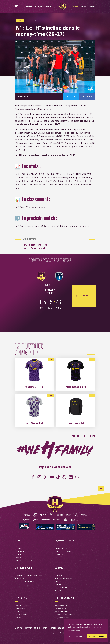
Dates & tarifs (60, 608)
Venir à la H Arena (21, 605)
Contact (91, 6)
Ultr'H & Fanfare (61, 587)
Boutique (48, 6)
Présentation (20, 548)
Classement (60, 554)
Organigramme (20, 551)
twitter (71, 97)
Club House (59, 584)
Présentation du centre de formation (29, 575)
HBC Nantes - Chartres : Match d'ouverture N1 (38, 244)
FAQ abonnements (62, 618)
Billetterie (39, 6)
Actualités (29, 6)
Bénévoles (59, 590)
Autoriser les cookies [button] (97, 636)
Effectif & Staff (61, 548)
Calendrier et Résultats (64, 551)
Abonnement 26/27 (62, 605)
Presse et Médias (21, 615)
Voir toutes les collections (83, 436)
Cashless (18, 611)
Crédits (62, 633)
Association (19, 557)
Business (75, 6)
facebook (87, 97)
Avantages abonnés (63, 611)
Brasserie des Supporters (65, 578)
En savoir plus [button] (74, 630)
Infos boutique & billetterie (65, 615)
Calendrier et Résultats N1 (25, 581)
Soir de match (20, 608)
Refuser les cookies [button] (77, 636)
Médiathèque (60, 581)
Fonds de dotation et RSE (24, 560)
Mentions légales (51, 633)
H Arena (83, 6)
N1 (20, 21)
